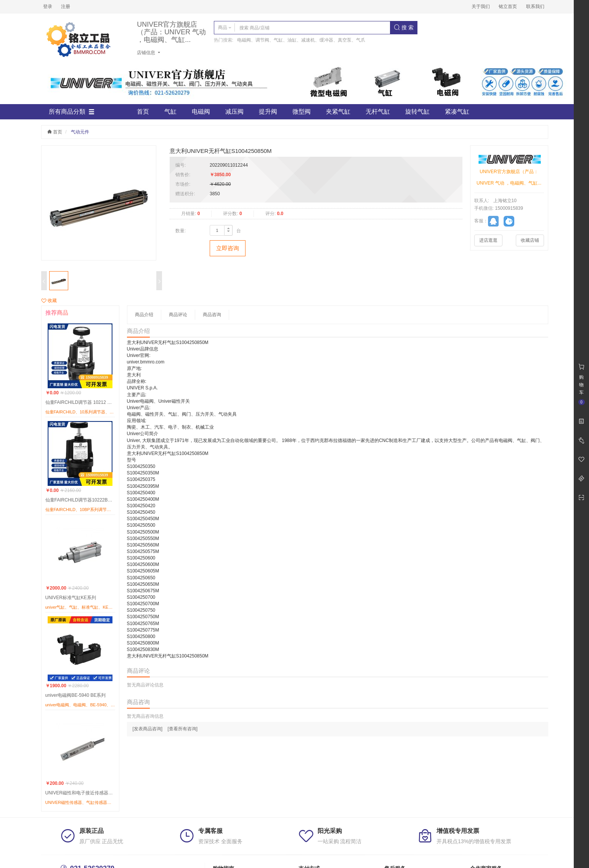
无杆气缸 (378, 112)
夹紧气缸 (338, 112)
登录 (48, 6)
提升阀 (268, 112)
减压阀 (234, 112)
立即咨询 (228, 248)
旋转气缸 (417, 112)
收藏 (49, 301)
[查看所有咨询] (183, 729)
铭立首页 (508, 6)
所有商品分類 (72, 112)
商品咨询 (212, 315)
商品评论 (178, 315)
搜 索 (404, 27)
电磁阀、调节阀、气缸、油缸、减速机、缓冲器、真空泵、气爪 (301, 40)
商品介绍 (144, 315)
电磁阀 (201, 112)
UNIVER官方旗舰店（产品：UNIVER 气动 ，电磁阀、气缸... (171, 32)
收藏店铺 (530, 240)
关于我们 (481, 6)
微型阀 (302, 112)
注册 (66, 6)
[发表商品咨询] (148, 729)
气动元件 (80, 132)
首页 (143, 112)
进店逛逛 (488, 240)
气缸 (170, 112)
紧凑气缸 (457, 112)
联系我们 (535, 6)
